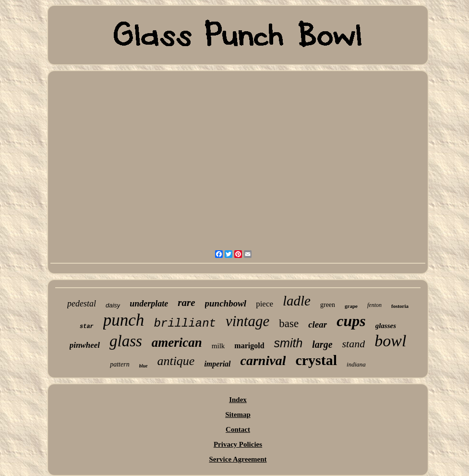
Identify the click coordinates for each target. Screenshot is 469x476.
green (328, 305)
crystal (316, 360)
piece (265, 304)
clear (318, 324)
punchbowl (226, 303)
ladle (297, 301)
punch (124, 320)
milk (218, 346)
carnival (263, 360)
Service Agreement (238, 459)
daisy (113, 305)
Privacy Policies (238, 444)
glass (126, 341)
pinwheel (85, 345)
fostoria (400, 306)
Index (238, 400)
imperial (217, 364)
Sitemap (238, 415)
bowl (390, 341)
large (322, 344)
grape (351, 306)
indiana (356, 364)
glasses (386, 326)
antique (176, 361)
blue (144, 366)
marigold (249, 346)
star (87, 327)
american (177, 342)
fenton (374, 305)
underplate (149, 304)
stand (354, 344)
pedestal (82, 304)
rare (186, 303)
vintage (247, 321)
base (289, 323)
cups (351, 321)
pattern (120, 364)
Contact (238, 429)
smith (289, 343)
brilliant (185, 323)
